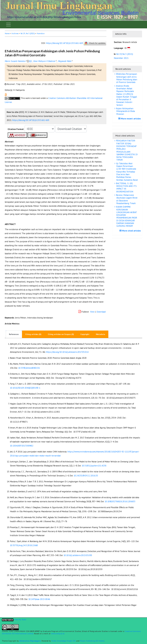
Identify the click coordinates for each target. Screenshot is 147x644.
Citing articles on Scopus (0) (61, 334)
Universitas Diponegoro (30, 641)
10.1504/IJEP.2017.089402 (22, 446)
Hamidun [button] (41, 33)
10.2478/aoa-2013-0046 (39, 599)
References (14, 334)
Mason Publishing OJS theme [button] (92, 641)
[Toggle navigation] (8, 25)
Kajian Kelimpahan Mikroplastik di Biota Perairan (125, 111)
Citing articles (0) (33, 334)
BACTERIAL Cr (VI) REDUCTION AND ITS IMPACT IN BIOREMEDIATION (126, 187)
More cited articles (131, 231)
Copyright (85, 334)
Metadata (100, 334)
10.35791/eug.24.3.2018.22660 (24, 545)
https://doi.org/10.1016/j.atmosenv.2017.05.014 (67, 352)
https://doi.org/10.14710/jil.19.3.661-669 (64, 43)
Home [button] (7, 33)
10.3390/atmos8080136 (29, 368)
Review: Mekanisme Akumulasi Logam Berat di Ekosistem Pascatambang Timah (126, 199)
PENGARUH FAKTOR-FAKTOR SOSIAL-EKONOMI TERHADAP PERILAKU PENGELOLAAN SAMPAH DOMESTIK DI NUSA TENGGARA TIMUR (127, 150)
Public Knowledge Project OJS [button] (64, 641)
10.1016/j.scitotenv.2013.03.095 (78, 555)
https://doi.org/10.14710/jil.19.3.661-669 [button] (31, 120)
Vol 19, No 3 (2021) (28, 33)
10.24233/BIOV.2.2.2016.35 (86, 476)
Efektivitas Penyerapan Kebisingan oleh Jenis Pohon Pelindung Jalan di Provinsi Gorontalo (126, 78)
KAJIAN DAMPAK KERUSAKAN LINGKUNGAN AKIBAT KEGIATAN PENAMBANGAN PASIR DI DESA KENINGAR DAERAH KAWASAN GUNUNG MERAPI (126, 216)
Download (101, 312)
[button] (6, 94)
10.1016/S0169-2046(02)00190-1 (25, 388)
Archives (15, 33)
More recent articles (130, 119)
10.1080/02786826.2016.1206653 (120, 501)
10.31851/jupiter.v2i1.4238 (94, 466)
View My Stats (20, 620)
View (92, 312)
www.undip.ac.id (58, 634)
